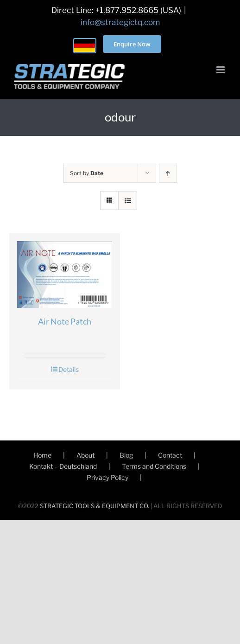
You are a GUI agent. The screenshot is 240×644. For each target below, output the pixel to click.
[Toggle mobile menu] (221, 70)
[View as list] (128, 201)
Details (69, 369)
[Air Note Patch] (65, 274)
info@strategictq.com (120, 22)
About (85, 455)
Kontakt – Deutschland (63, 466)
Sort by (87, 173)
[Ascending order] (168, 173)
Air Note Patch (65, 321)
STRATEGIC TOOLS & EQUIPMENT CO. (95, 506)
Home (42, 455)
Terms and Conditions (154, 466)
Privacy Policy (107, 477)
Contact (170, 455)
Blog (126, 455)
